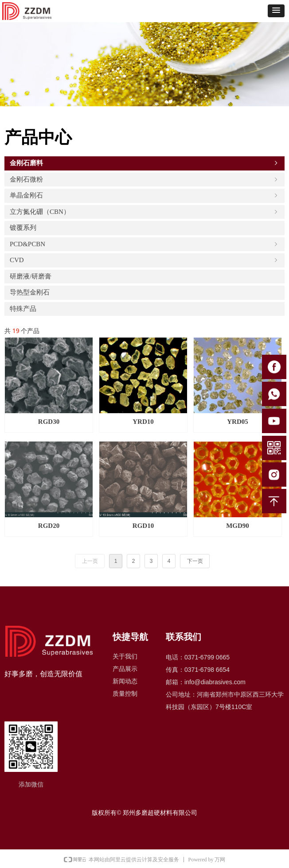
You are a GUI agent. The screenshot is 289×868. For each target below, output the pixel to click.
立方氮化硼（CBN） (144, 212)
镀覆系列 (23, 228)
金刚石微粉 (144, 179)
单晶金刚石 (144, 195)
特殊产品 (23, 309)
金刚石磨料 (144, 163)
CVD (144, 260)
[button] (276, 11)
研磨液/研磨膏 (31, 276)
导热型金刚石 (30, 292)
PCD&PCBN (144, 244)
